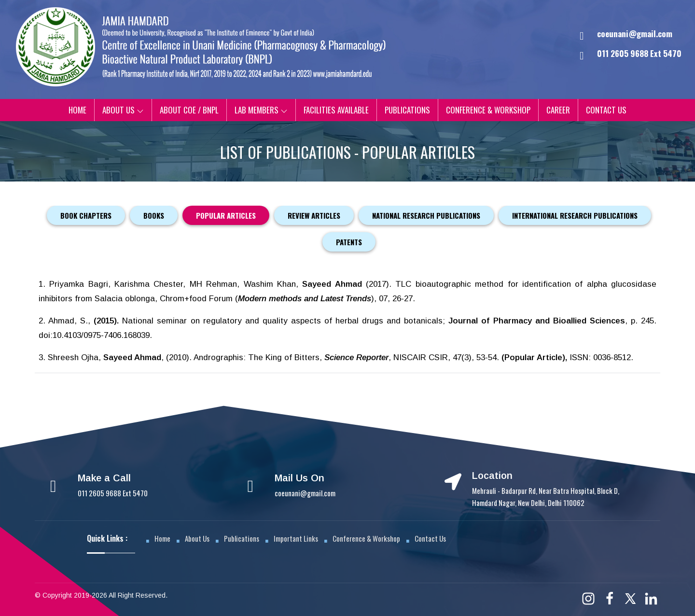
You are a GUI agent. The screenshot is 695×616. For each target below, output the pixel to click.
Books (154, 215)
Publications (407, 110)
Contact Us (606, 110)
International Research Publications (575, 215)
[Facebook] (610, 597)
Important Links (296, 538)
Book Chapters (86, 215)
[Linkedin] (651, 597)
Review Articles (314, 215)
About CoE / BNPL (189, 110)
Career (558, 110)
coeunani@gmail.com (635, 34)
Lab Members (261, 110)
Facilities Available (336, 110)
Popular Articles (226, 215)
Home (77, 110)
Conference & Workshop (488, 110)
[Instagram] (588, 598)
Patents (349, 242)
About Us (123, 110)
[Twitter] (630, 598)
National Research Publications (426, 215)
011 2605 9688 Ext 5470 (113, 492)
